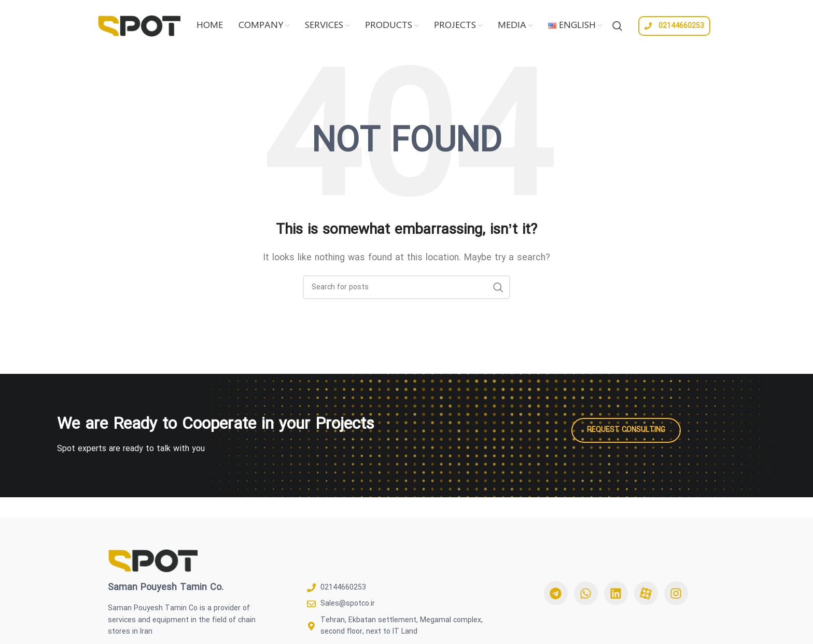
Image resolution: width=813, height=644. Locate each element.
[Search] (618, 26)
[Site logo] (139, 25)
